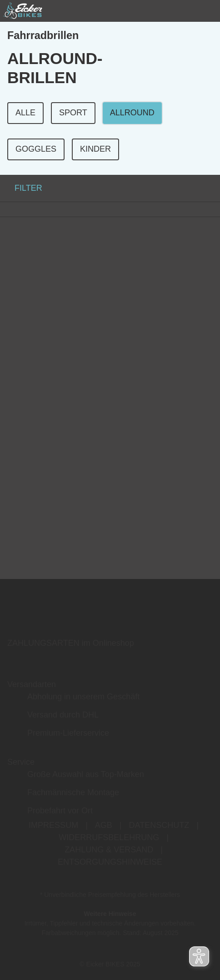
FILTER (21, 188)
